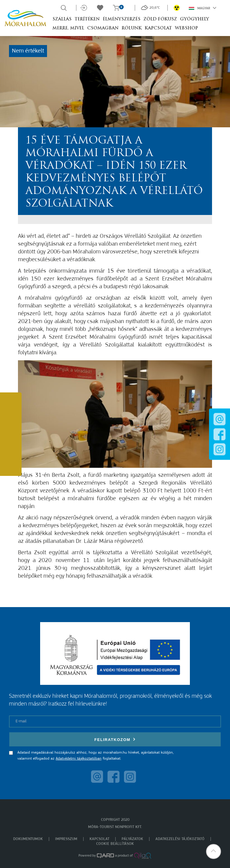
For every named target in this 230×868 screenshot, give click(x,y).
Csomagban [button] (103, 28)
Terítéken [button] (87, 19)
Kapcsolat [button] (158, 28)
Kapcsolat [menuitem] (99, 839)
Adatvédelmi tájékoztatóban (79, 759)
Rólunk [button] (132, 28)
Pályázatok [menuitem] (132, 839)
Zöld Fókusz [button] (160, 19)
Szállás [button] (62, 19)
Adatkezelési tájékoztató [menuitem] (180, 839)
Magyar (203, 8)
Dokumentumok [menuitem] (28, 839)
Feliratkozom (115, 739)
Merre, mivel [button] (68, 28)
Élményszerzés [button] (122, 19)
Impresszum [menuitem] (66, 839)
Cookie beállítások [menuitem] (115, 844)
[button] (214, 851)
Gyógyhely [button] (195, 19)
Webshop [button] (186, 28)
